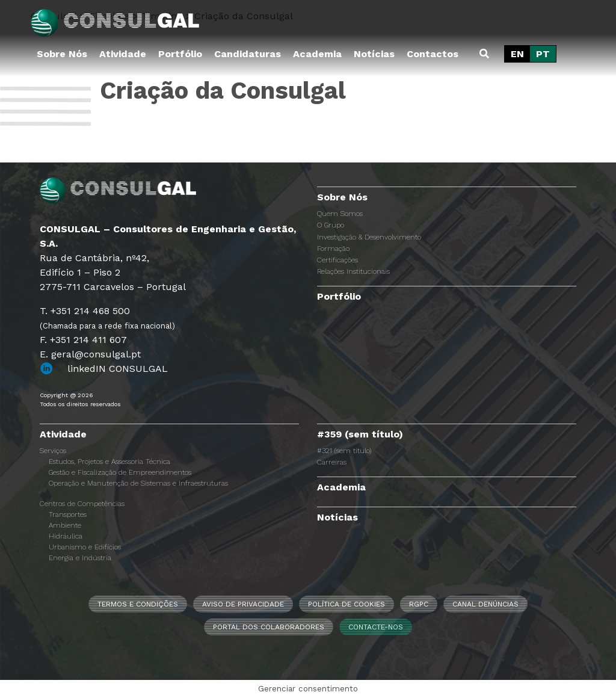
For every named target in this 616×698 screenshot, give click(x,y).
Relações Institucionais (353, 271)
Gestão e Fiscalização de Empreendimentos (120, 472)
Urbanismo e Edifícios (85, 547)
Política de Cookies (346, 604)
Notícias (374, 54)
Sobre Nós (62, 54)
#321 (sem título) (344, 451)
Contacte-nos (376, 627)
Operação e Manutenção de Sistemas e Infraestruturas (138, 483)
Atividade (123, 54)
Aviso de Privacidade (243, 604)
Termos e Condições (138, 604)
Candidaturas (248, 54)
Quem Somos (340, 214)
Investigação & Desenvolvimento (369, 237)
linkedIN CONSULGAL (118, 369)
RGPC (419, 604)
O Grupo (331, 225)
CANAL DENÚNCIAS (485, 604)
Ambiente (65, 525)
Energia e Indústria (80, 558)
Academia (317, 54)
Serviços (53, 451)
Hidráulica (66, 536)
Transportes (68, 514)
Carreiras (332, 462)
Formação (333, 249)
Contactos (433, 54)
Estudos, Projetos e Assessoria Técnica (109, 462)
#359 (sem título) (360, 434)
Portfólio (180, 54)
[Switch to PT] (543, 54)
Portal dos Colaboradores (269, 627)
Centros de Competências (82, 504)
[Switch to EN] (517, 54)
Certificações (337, 260)
